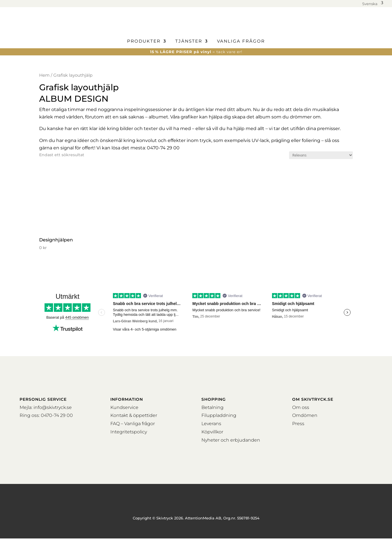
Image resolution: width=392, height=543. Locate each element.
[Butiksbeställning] (321, 155)
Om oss (301, 407)
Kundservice (124, 407)
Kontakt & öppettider (134, 415)
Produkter (144, 41)
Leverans (211, 424)
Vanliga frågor (241, 41)
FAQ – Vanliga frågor (133, 424)
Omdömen (305, 415)
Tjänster (189, 41)
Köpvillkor (212, 432)
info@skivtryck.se (53, 407)
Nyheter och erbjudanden (231, 440)
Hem (44, 75)
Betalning (212, 407)
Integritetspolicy (129, 432)
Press (298, 424)
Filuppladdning (219, 415)
